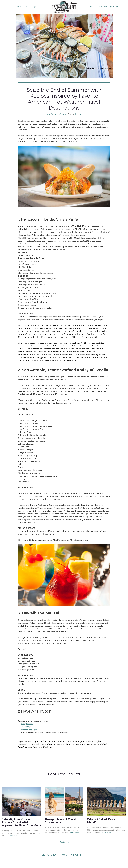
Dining (79, 114)
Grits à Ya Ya (57, 229)
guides (37, 7)
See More (64, 842)
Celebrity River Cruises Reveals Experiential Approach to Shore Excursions (21, 822)
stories (91, 7)
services (28, 7)
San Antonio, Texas (56, 114)
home (19, 7)
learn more (13, 836)
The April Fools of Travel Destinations (60, 821)
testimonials (102, 7)
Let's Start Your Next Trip (64, 855)
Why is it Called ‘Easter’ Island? (102, 821)
